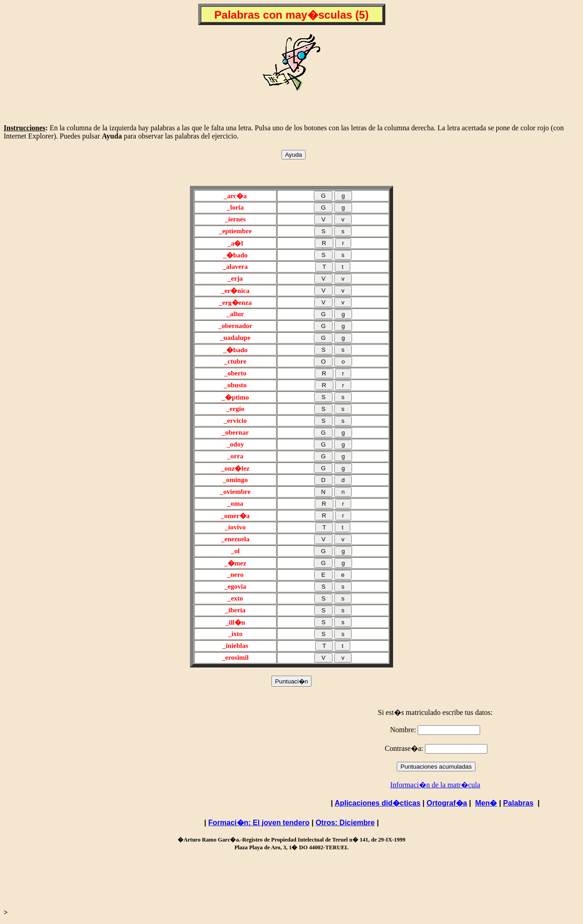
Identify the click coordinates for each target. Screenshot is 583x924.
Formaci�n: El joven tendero (259, 823)
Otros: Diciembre (345, 823)
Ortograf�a (447, 803)
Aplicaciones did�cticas (378, 803)
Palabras (519, 803)
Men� (486, 803)
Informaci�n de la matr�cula (435, 785)
